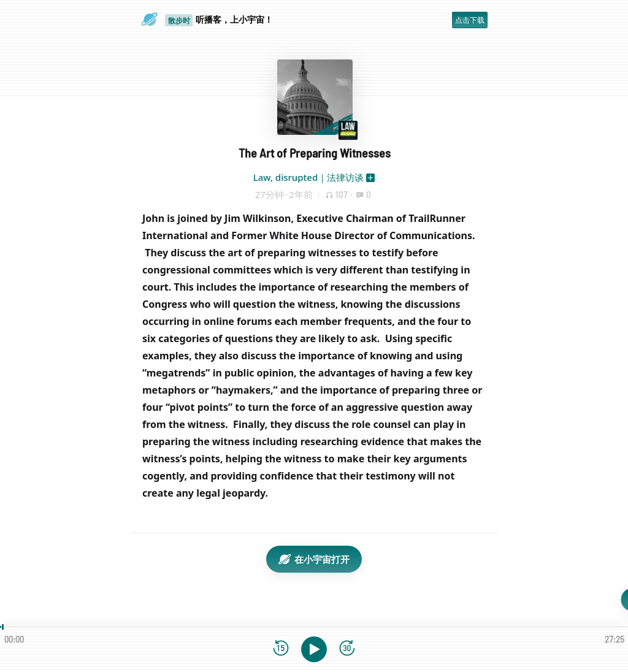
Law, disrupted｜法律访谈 (308, 177)
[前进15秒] (347, 649)
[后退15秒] (281, 649)
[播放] (314, 649)
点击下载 (470, 20)
